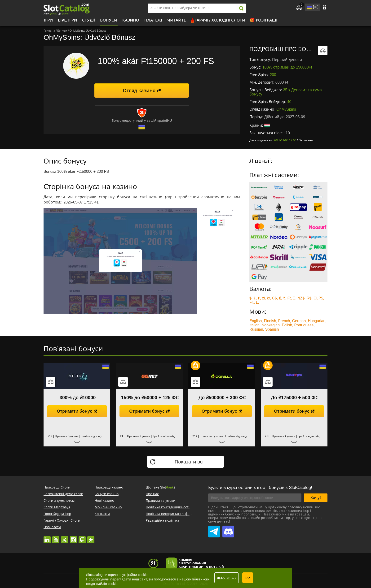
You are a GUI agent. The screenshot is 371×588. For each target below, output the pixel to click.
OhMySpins (286, 109)
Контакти (102, 514)
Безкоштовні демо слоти (63, 494)
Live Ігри (67, 20)
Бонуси (109, 20)
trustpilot (91, 537)
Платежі (153, 20)
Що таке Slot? (161, 487)
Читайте (177, 20)
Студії (88, 20)
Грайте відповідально (96, 436)
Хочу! (316, 498)
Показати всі (189, 462)
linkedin (47, 537)
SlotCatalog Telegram (214, 529)
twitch (82, 537)
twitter (65, 537)
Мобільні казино (108, 507)
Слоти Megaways (57, 507)
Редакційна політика (163, 520)
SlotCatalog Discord (228, 529)
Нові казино (104, 501)
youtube (56, 537)
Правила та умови (161, 501)
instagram (73, 537)
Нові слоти (52, 527)
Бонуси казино (107, 494)
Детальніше (227, 578)
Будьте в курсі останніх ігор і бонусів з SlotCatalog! (260, 488)
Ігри (48, 20)
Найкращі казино (109, 487)
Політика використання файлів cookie (176, 514)
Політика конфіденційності (168, 507)
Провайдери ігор (57, 514)
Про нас (152, 494)
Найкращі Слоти (57, 487)
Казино (131, 20)
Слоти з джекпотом (59, 501)
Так (248, 578)
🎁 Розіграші (263, 20)
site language (309, 6)
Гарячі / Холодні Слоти (220, 20)
